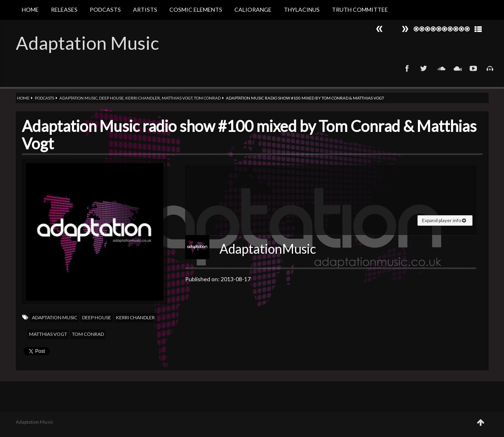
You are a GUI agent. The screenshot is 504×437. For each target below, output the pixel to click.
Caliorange (253, 10)
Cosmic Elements (196, 10)
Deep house (111, 98)
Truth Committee (360, 10)
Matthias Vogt (177, 98)
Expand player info (444, 220)
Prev (405, 29)
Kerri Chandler (143, 98)
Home (30, 10)
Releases (64, 10)
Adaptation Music (87, 43)
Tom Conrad (207, 98)
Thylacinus (302, 10)
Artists (145, 10)
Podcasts (105, 10)
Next (380, 29)
